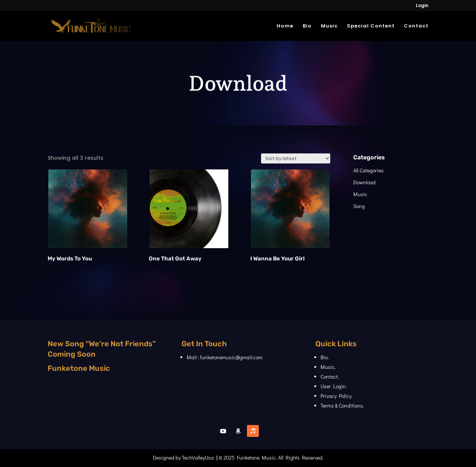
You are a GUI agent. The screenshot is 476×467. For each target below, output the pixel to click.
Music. (328, 367)
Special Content (371, 26)
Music (329, 26)
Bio (307, 26)
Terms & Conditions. (342, 406)
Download (367, 182)
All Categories (371, 170)
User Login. (334, 386)
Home (285, 26)
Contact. (330, 377)
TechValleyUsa (198, 458)
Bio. (325, 357)
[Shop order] (289, 158)
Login (422, 6)
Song (361, 206)
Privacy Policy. (337, 396)
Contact (416, 26)
